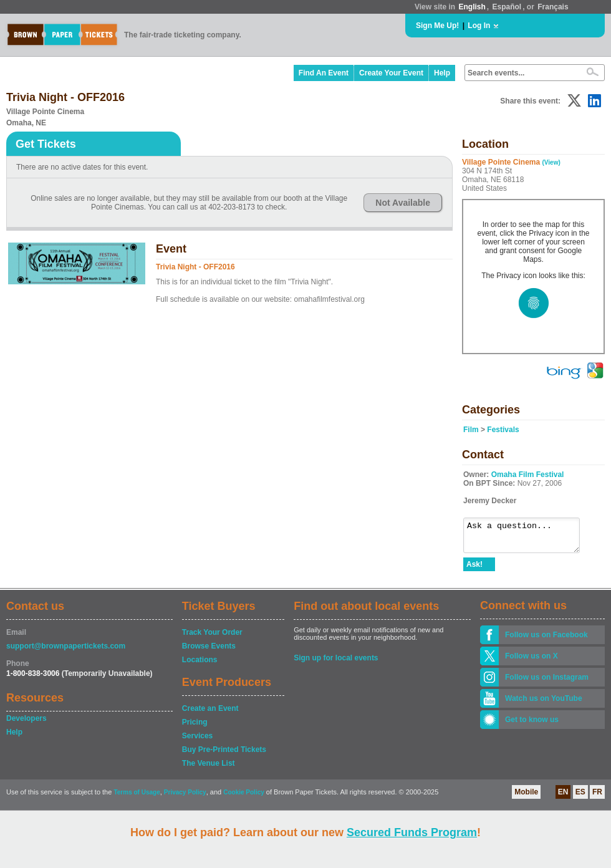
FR (597, 798)
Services (197, 741)
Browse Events (209, 652)
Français (553, 7)
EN (563, 798)
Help (442, 73)
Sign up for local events (336, 663)
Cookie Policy (244, 798)
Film (471, 430)
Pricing (195, 728)
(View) (551, 162)
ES (580, 798)
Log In (479, 26)
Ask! (474, 570)
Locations (200, 665)
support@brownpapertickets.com (66, 652)
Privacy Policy (185, 798)
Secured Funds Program (412, 832)
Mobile (526, 798)
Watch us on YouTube (544, 704)
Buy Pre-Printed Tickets (224, 755)
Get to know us (532, 725)
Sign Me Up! (437, 26)
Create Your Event (391, 73)
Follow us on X (532, 662)
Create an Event (210, 714)
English (472, 7)
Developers (26, 724)
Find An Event (324, 73)
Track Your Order (212, 638)
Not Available (403, 203)
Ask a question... (528, 538)
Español (507, 7)
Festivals (503, 430)
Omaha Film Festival (528, 475)
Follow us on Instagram (547, 683)
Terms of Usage (137, 798)
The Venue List (209, 769)
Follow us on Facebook (546, 640)
